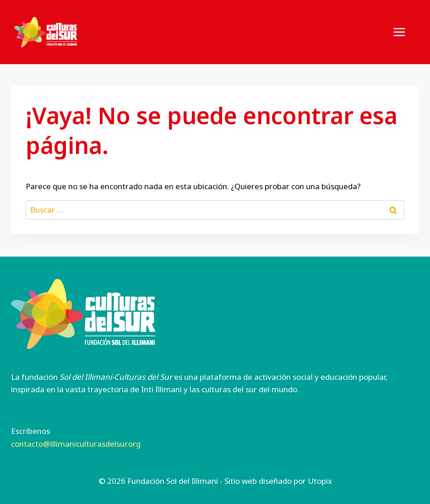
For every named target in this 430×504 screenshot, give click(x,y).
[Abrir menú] (404, 32)
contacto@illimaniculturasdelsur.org (76, 444)
